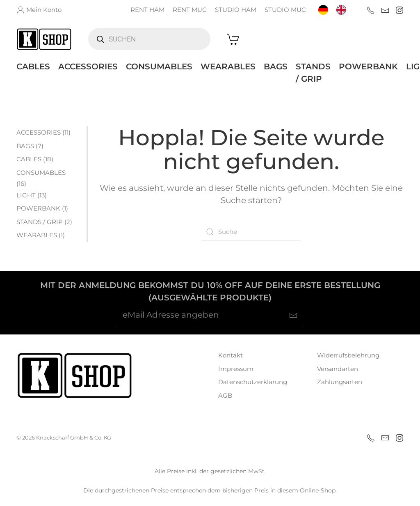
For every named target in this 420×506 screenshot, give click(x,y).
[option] (343, 10)
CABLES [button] (33, 66)
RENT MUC (190, 10)
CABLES (29, 159)
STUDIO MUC (285, 10)
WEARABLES (228, 66)
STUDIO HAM (236, 10)
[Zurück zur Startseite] (44, 39)
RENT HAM (147, 10)
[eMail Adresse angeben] (210, 315)
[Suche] (251, 232)
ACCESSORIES (88, 66)
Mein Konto (39, 10)
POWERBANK (368, 66)
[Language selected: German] (336, 10)
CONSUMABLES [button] (159, 66)
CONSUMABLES (41, 173)
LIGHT (26, 195)
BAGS (276, 66)
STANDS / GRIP (313, 73)
